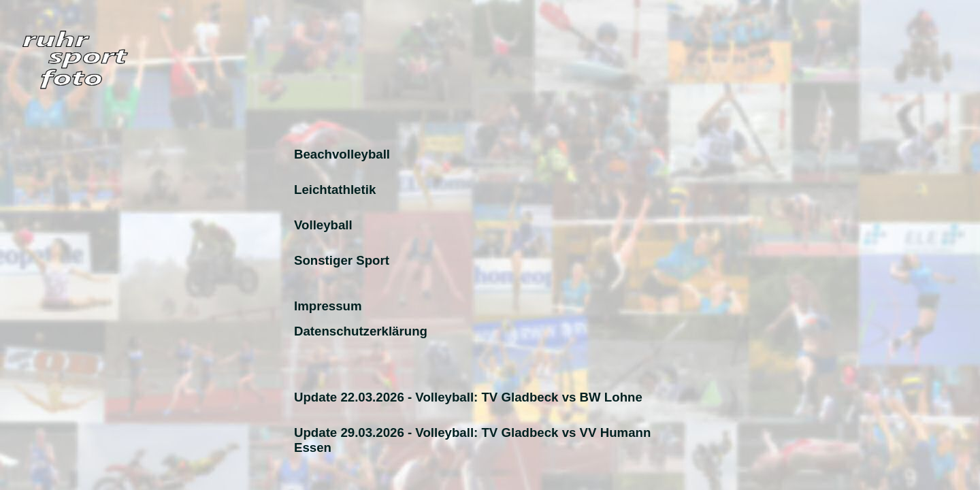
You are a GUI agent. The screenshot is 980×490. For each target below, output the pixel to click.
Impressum (328, 306)
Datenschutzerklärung (361, 331)
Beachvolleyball (342, 154)
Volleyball (323, 225)
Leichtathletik (335, 190)
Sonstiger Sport (342, 260)
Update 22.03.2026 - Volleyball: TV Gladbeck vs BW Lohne (468, 397)
